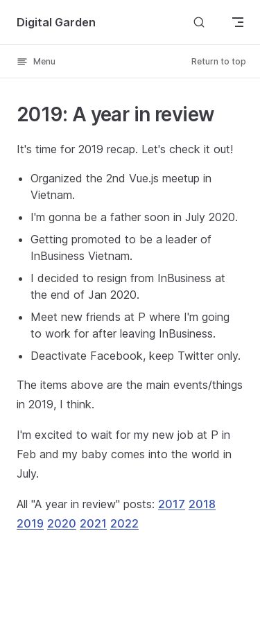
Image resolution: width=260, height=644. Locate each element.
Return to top (219, 61)
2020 (62, 523)
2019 (30, 523)
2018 (202, 504)
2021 (93, 523)
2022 (124, 523)
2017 (172, 504)
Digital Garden (56, 22)
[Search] (199, 22)
